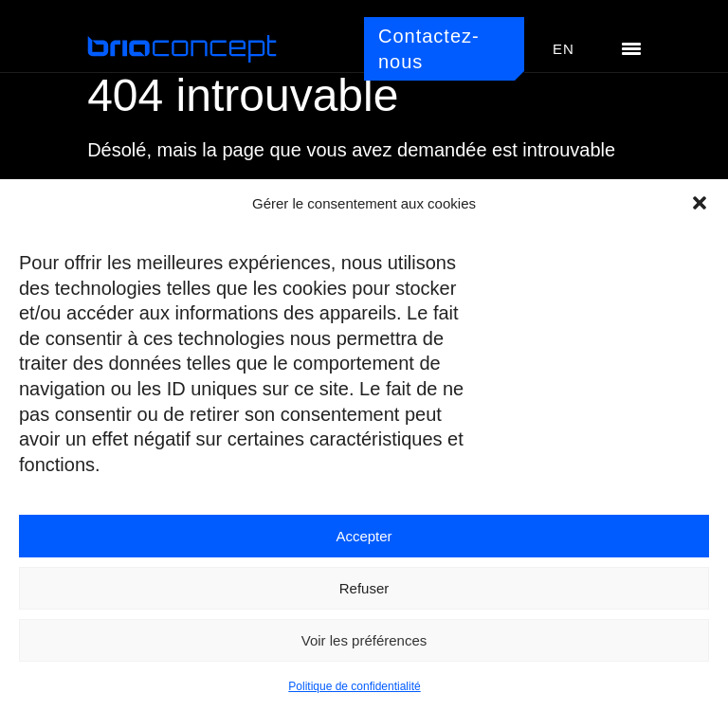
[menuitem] (564, 49)
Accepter (364, 536)
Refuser (364, 588)
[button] (700, 203)
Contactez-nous (429, 49)
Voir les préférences (364, 640)
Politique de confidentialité (354, 686)
